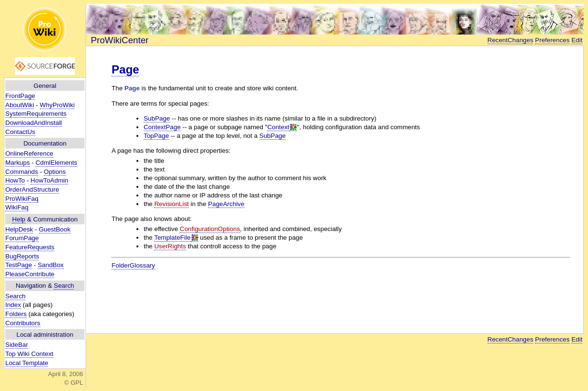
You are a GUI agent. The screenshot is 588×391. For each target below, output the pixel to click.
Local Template (27, 363)
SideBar (17, 345)
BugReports (22, 256)
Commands (22, 172)
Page (125, 69)
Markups (18, 163)
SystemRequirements (36, 114)
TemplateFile (172, 238)
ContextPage (162, 127)
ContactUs (20, 132)
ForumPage (22, 238)
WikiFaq (17, 207)
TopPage (156, 136)
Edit (577, 40)
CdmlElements (56, 163)
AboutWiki (20, 105)
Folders (16, 314)
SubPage (157, 118)
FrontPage (20, 96)
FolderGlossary (133, 265)
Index (13, 305)
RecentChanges (511, 40)
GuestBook (55, 229)
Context (278, 127)
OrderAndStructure (32, 189)
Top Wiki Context (29, 354)
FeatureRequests (30, 247)
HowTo (15, 180)
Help (18, 219)
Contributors (23, 323)
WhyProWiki (57, 105)
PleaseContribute (30, 274)
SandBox (50, 265)
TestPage (19, 265)
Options (55, 172)
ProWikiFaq (22, 199)
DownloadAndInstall (34, 123)
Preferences (552, 40)
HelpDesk (19, 229)
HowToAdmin (50, 180)
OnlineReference (29, 153)
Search (64, 286)
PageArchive (226, 204)
